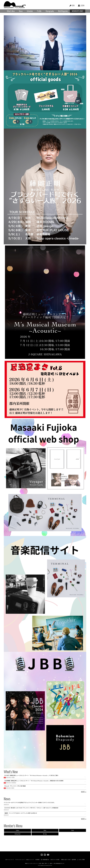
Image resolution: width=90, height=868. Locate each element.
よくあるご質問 (81, 860)
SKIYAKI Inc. (50, 865)
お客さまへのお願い (55, 860)
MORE (83, 792)
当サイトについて (10, 860)
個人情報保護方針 (45, 860)
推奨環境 (74, 860)
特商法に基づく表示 (66, 860)
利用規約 (38, 860)
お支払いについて (30, 860)
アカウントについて (20, 860)
